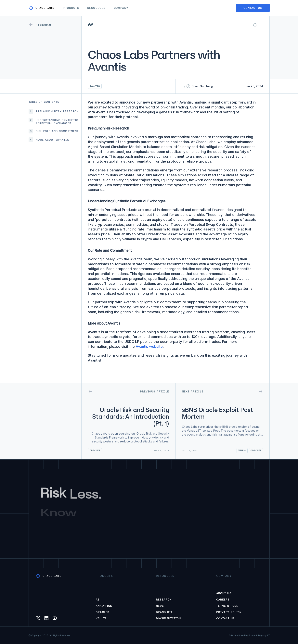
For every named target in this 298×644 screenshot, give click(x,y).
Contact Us (226, 618)
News (160, 606)
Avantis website (149, 347)
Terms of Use (227, 606)
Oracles (103, 612)
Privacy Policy (229, 612)
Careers (223, 600)
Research (164, 600)
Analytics (104, 606)
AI (97, 600)
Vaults (101, 618)
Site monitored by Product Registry (249, 635)
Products (71, 8)
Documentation (168, 618)
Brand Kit (164, 612)
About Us (224, 593)
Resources (96, 8)
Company (121, 8)
